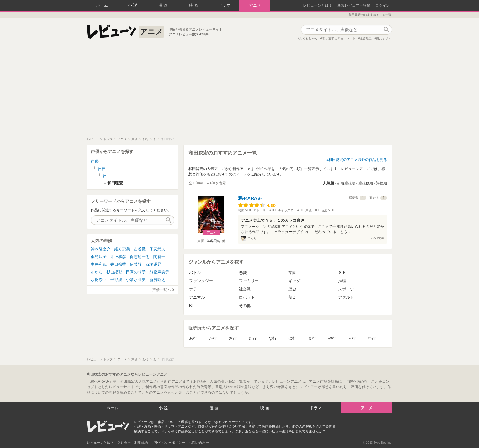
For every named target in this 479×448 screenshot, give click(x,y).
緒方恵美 (122, 249)
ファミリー (249, 281)
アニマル (197, 297)
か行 (213, 338)
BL (192, 306)
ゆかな (97, 272)
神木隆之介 (101, 249)
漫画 (164, 5)
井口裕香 (118, 264)
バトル (195, 273)
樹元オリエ (384, 38)
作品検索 (386, 30)
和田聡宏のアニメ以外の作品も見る (358, 160)
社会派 (245, 289)
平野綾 (116, 280)
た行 (253, 338)
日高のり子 (136, 272)
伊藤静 (136, 264)
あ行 (193, 338)
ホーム (102, 5)
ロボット (247, 297)
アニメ (255, 5)
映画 (194, 5)
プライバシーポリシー (168, 443)
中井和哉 (99, 264)
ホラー (195, 289)
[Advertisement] (239, 91)
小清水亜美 (136, 280)
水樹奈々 (99, 280)
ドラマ (224, 5)
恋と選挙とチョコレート (339, 38)
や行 (332, 338)
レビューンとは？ (318, 5)
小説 (133, 5)
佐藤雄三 (366, 38)
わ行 (372, 338)
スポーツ (346, 289)
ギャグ (294, 281)
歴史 (292, 289)
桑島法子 (99, 257)
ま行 (312, 338)
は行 (292, 338)
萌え (292, 297)
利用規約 (141, 443)
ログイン (382, 5)
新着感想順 (346, 183)
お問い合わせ (199, 443)
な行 (272, 338)
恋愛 (243, 273)
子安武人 (157, 249)
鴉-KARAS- (250, 198)
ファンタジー (201, 281)
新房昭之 (157, 280)
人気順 (328, 183)
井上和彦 (118, 257)
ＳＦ (342, 273)
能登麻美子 (159, 272)
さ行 (233, 338)
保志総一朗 (140, 257)
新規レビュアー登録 (354, 5)
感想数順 (366, 183)
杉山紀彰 (114, 272)
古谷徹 (140, 249)
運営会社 (124, 443)
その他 (245, 306)
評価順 (382, 183)
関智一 (159, 257)
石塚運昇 (153, 264)
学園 (292, 273)
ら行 (352, 338)
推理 (342, 281)
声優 (95, 161)
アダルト (346, 297)
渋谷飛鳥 (214, 241)
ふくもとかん (309, 38)
